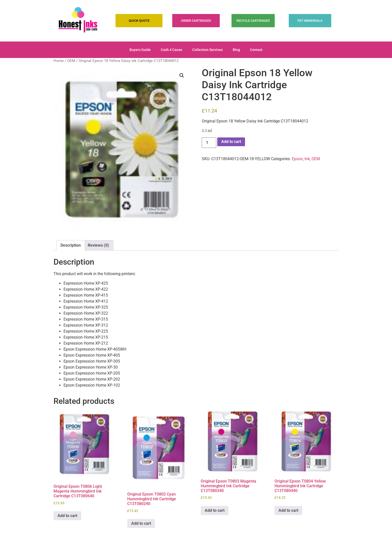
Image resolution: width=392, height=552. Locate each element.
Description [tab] (71, 245)
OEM (71, 61)
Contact (256, 50)
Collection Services (207, 50)
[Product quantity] (209, 143)
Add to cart (231, 142)
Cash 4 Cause (171, 50)
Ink (307, 159)
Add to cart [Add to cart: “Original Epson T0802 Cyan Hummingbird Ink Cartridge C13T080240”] (141, 523)
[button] (182, 75)
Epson (297, 159)
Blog (236, 50)
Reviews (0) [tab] (98, 245)
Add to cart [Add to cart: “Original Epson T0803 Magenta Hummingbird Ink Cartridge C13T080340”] (215, 510)
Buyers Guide (140, 50)
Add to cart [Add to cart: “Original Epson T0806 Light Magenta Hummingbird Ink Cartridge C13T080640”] (67, 516)
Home (59, 61)
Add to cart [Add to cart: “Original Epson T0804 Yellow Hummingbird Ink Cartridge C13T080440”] (288, 510)
